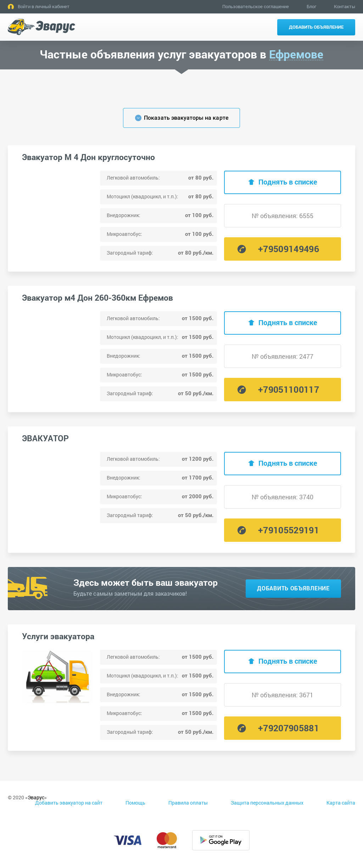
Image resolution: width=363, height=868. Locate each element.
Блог (311, 6)
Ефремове (296, 54)
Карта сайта (341, 803)
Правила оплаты (188, 803)
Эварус (36, 797)
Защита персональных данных (267, 803)
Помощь (135, 803)
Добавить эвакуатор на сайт (69, 803)
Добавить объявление (316, 27)
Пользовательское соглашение (256, 6)
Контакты (345, 6)
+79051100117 (289, 389)
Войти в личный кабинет (44, 6)
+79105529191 (289, 530)
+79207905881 (289, 728)
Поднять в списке (288, 182)
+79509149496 (289, 249)
